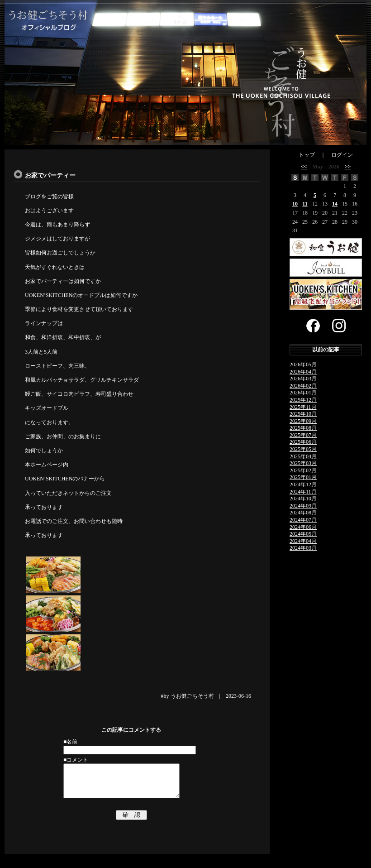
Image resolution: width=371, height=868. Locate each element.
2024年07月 (303, 520)
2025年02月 (303, 470)
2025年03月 (303, 463)
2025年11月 (303, 407)
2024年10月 (303, 499)
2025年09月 (303, 421)
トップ (307, 155)
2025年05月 (303, 449)
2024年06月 (303, 527)
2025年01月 (303, 477)
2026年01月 (303, 393)
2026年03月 (303, 379)
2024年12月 (303, 484)
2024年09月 (303, 506)
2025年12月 (303, 400)
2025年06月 (303, 442)
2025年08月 (303, 428)
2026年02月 (303, 386)
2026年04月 (303, 372)
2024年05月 (303, 534)
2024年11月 (303, 492)
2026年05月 (303, 364)
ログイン (342, 155)
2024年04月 (303, 541)
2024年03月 (303, 548)
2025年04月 (303, 456)
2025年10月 (303, 414)
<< (304, 167)
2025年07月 (303, 435)
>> (348, 167)
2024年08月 (303, 513)
